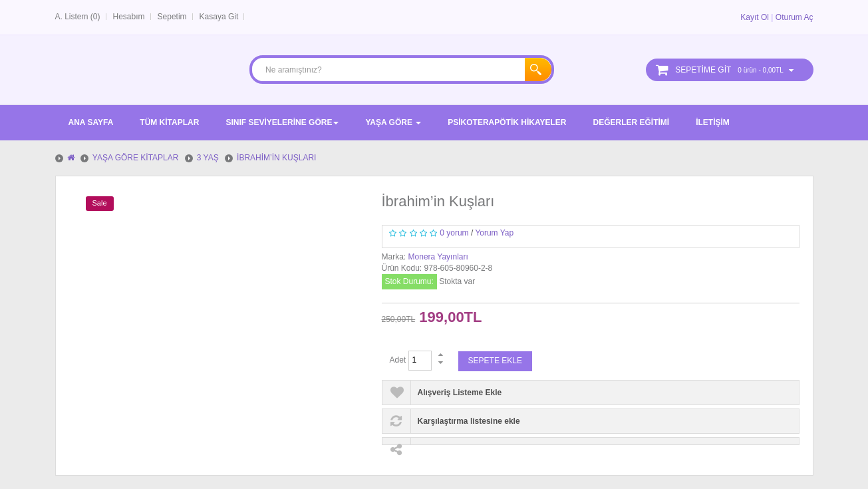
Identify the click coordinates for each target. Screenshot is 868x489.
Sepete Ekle (495, 361)
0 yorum (454, 233)
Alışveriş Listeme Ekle (460, 393)
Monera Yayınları (438, 257)
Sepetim (172, 17)
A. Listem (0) (78, 17)
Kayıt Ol (755, 17)
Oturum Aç (795, 17)
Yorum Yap (494, 233)
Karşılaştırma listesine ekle (469, 421)
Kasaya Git (219, 17)
